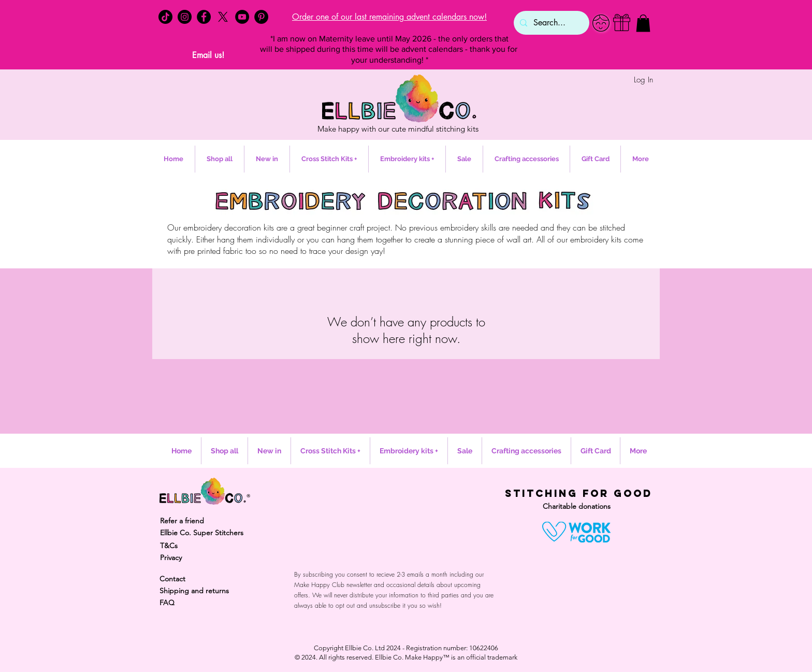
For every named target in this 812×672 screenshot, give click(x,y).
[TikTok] (165, 17)
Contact (172, 579)
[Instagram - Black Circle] (185, 17)
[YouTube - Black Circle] (242, 17)
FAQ (167, 603)
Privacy (171, 557)
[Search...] (550, 23)
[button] (643, 23)
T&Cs (169, 546)
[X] (223, 17)
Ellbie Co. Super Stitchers (202, 533)
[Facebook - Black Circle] (204, 17)
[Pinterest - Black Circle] (261, 17)
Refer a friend (182, 521)
